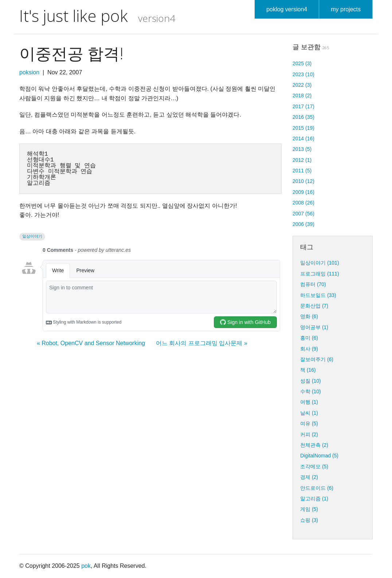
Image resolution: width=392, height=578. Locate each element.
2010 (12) (303, 181)
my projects (346, 9)
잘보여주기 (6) (317, 359)
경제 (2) (309, 477)
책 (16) (308, 370)
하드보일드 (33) (318, 295)
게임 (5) (309, 509)
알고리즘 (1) (314, 499)
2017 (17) (303, 106)
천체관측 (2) (314, 445)
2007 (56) (303, 214)
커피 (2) (309, 434)
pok (86, 566)
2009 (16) (303, 192)
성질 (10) (311, 381)
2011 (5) (302, 171)
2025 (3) (302, 63)
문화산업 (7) (314, 306)
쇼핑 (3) (309, 520)
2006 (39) (303, 224)
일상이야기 (32, 236)
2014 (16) (303, 138)
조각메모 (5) (314, 466)
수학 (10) (311, 391)
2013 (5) (302, 149)
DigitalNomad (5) (319, 456)
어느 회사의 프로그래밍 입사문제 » (202, 343)
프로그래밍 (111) (320, 274)
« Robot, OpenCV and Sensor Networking (91, 343)
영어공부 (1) (314, 327)
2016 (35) (303, 117)
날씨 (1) (309, 413)
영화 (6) (309, 316)
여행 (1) (309, 402)
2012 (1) (302, 160)
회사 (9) (309, 349)
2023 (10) (303, 74)
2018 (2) (302, 95)
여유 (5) (309, 423)
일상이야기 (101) (320, 263)
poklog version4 (287, 9)
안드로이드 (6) (317, 488)
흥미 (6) (309, 338)
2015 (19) (303, 128)
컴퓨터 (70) (313, 284)
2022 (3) (302, 85)
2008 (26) (303, 203)
